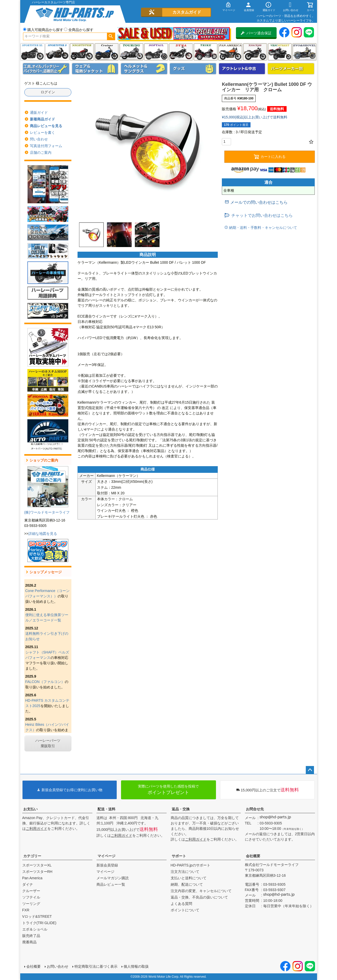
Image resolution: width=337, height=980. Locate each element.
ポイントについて (185, 910)
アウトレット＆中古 (242, 69)
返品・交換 (181, 809)
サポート (179, 856)
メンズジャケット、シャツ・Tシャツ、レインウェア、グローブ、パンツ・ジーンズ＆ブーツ (95, 69)
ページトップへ (310, 770)
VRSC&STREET (280, 52)
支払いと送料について (189, 878)
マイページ (106, 856)
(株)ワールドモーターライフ (47, 512)
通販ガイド (39, 113)
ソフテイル (156, 52)
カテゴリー (32, 856)
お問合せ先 (255, 809)
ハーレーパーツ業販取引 (48, 743)
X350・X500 (255, 52)
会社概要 (253, 856)
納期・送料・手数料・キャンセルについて (263, 228)
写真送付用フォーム (46, 146)
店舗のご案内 (41, 152)
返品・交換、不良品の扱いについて (199, 897)
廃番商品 (29, 942)
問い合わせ (39, 139)
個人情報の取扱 (136, 966)
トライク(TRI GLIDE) (206, 52)
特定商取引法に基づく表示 (96, 966)
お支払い (30, 809)
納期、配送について (187, 884)
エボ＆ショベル (35, 929)
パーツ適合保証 (256, 33)
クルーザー (31, 891)
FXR (26, 910)
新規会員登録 (107, 865)
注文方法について (185, 872)
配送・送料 (106, 809)
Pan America (230, 52)
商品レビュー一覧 (111, 884)
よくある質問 (181, 904)
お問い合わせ (58, 966)
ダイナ (181, 52)
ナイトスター (82, 52)
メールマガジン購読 (113, 878)
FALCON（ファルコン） (45, 682)
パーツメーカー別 (291, 69)
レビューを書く (42, 132)
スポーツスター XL (32, 52)
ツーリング (131, 52)
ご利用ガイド (37, 829)
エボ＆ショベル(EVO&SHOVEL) (304, 52)
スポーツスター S (57, 52)
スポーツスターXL (37, 865)
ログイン (48, 92)
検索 (111, 36)
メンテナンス (46, 69)
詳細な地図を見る (43, 534)
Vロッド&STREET (37, 916)
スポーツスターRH (37, 872)
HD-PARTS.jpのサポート (191, 865)
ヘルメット (144, 69)
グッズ (193, 69)
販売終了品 (31, 936)
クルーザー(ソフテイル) (107, 52)
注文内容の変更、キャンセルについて (201, 891)
